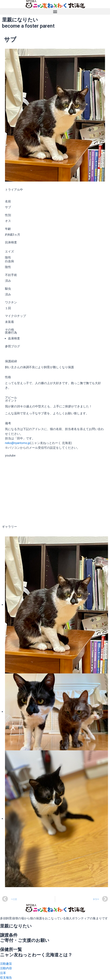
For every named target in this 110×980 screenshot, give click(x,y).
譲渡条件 (9, 935)
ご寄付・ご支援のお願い (25, 940)
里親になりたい (16, 926)
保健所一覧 (11, 949)
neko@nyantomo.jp (18, 443)
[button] (55, 11)
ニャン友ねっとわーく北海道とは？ (36, 955)
